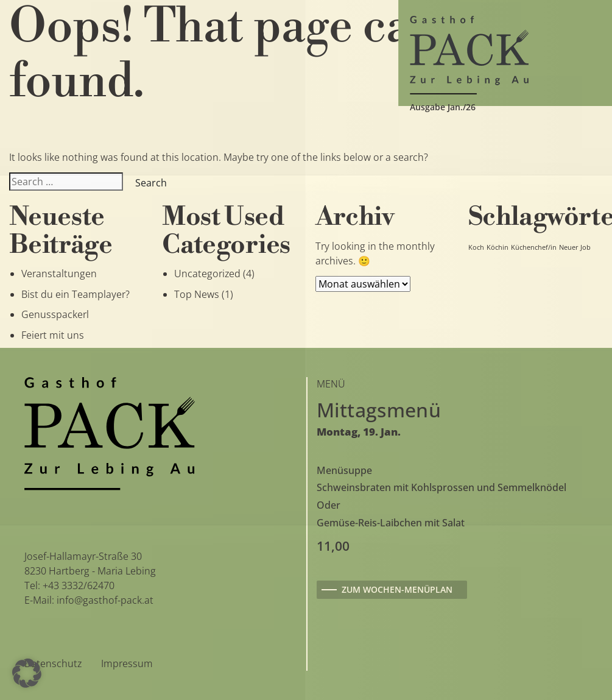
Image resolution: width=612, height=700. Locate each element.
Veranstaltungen (59, 274)
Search (151, 183)
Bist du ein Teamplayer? (76, 294)
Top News (197, 294)
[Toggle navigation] (44, 53)
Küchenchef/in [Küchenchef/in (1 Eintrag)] (534, 247)
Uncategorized (207, 274)
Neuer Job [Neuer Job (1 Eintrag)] (575, 247)
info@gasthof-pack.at (105, 600)
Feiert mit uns (53, 335)
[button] (27, 673)
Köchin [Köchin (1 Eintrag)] (498, 247)
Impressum (127, 663)
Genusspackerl (55, 314)
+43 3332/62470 (79, 585)
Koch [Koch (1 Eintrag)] (476, 247)
